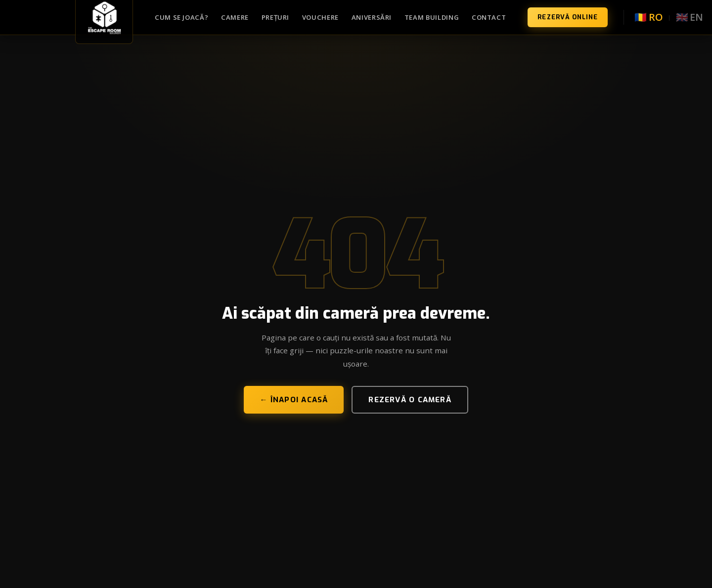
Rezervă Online (567, 17)
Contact (489, 17)
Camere (235, 17)
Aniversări (372, 17)
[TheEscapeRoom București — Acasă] (104, 17)
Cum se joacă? (182, 17)
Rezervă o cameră (410, 400)
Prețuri (276, 17)
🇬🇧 (690, 17)
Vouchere (320, 17)
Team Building (432, 17)
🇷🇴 (648, 17)
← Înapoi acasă (294, 400)
